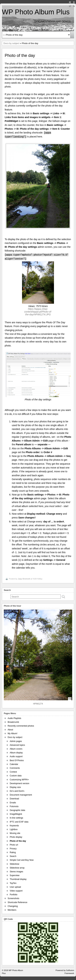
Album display (16, 753)
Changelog (13, 906)
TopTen (13, 883)
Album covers (16, 749)
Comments (15, 768)
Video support (16, 891)
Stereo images (16, 872)
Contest (13, 772)
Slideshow (14, 864)
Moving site (15, 833)
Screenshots (13, 898)
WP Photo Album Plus (36, 12)
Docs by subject (11, 43)
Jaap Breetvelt (24, 579)
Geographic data (17, 810)
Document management (21, 795)
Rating (13, 852)
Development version (20, 783)
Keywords (14, 826)
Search (13, 856)
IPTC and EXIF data (19, 822)
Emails (13, 803)
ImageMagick (16, 814)
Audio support (16, 756)
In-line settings (16, 818)
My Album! (12, 733)
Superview (15, 875)
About (10, 730)
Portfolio (14, 895)
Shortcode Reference (17, 902)
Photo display (16, 837)
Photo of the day (18, 841)
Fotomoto (14, 806)
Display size (15, 787)
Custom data (16, 776)
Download (14, 799)
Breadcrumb (13, 722)
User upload (15, 887)
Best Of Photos (17, 760)
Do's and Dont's (17, 791)
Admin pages (16, 741)
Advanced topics (17, 745)
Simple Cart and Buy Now (22, 860)
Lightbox (14, 829)
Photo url (14, 845)
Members (12, 910)
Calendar (14, 764)
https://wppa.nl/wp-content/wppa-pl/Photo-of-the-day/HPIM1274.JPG (38, 312)
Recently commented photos (21, 726)
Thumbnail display (18, 879)
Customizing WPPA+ (19, 780)
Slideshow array (17, 868)
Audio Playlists (14, 718)
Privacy (13, 849)
